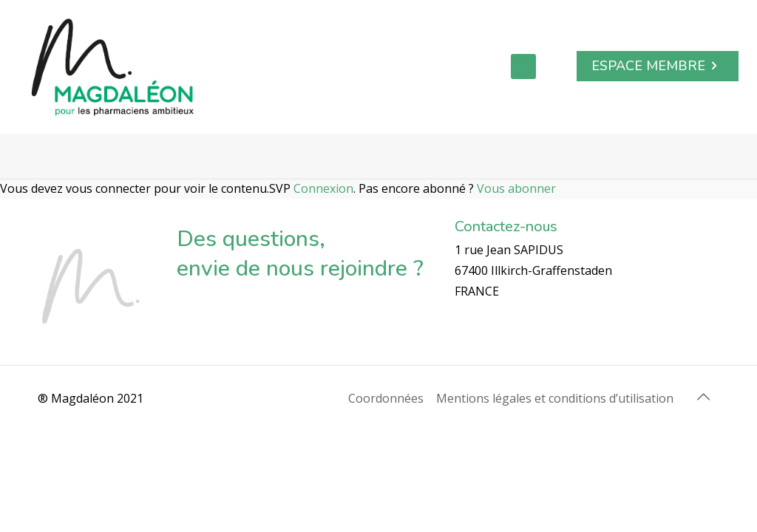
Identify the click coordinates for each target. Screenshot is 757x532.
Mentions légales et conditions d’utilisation (555, 398)
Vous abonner (516, 188)
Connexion (323, 188)
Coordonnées (386, 398)
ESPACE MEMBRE (658, 66)
